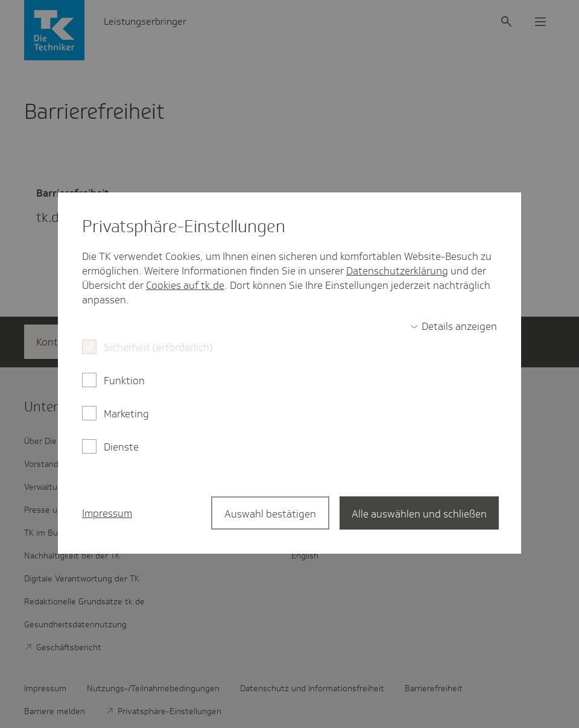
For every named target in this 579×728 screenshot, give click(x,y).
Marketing (126, 414)
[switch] (454, 326)
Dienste (121, 447)
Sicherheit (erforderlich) (158, 347)
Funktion (124, 381)
